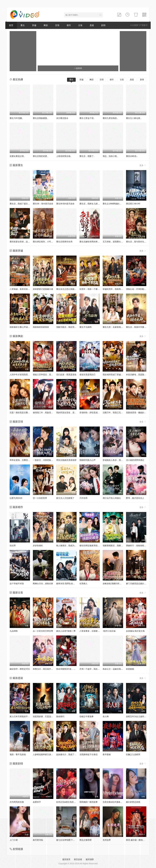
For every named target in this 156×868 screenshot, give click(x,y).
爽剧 (46, 25)
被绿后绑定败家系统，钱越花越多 (95, 546)
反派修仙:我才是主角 (135, 631)
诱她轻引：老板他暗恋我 (137, 546)
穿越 (34, 25)
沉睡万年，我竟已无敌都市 (115, 413)
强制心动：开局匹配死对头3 (139, 289)
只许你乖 (83, 498)
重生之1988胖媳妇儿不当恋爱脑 (117, 204)
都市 (69, 25)
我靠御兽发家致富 (41, 327)
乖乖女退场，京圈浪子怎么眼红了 (25, 460)
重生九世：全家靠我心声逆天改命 (118, 327)
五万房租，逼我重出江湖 (114, 242)
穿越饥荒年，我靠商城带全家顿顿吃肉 (120, 289)
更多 (143, 165)
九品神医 (14, 631)
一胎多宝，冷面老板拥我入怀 (46, 460)
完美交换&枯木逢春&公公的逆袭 (117, 802)
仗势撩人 (83, 584)
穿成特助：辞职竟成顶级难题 (93, 413)
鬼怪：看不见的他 (18, 754)
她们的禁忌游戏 (133, 802)
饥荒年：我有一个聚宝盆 (91, 289)
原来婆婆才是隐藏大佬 (43, 289)
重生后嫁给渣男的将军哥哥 (92, 242)
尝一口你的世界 (40, 498)
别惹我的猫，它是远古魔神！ (46, 716)
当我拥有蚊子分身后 (89, 754)
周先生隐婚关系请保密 (66, 460)
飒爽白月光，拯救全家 (43, 584)
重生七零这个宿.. (87, 118)
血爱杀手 (37, 802)
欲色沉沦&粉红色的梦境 (67, 802)
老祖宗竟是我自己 (88, 375)
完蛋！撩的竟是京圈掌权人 (22, 413)
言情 (57, 25)
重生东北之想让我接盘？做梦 (69, 289)
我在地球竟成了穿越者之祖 (115, 375)
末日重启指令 (62, 118)
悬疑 (92, 25)
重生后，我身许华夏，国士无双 (140, 327)
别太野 (13, 546)
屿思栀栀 (130, 669)
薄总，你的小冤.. (110, 156)
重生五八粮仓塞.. (134, 118)
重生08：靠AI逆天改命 (43, 204)
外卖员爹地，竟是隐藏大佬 (138, 375)
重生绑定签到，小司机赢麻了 (46, 242)
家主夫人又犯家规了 (65, 498)
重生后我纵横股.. (41, 118)
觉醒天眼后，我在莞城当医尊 (69, 327)
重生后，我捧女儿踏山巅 (91, 204)
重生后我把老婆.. (41, 156)
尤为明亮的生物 (17, 802)
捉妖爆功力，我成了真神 (67, 754)
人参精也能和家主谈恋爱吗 (45, 754)
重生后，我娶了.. (87, 156)
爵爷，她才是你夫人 (135, 498)
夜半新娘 (107, 754)
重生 (23, 25)
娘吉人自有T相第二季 (66, 631)
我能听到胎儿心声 (88, 460)
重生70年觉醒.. (16, 118)
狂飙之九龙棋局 (133, 754)
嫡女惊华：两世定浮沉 (20, 669)
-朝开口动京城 (109, 631)
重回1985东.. (132, 156)
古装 (80, 25)
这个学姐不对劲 (17, 584)
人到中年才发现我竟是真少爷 (23, 375)
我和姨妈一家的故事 (89, 802)
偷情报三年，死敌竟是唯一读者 (47, 413)
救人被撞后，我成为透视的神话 (70, 546)
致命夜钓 (60, 716)
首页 (11, 25)
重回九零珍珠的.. (110, 118)
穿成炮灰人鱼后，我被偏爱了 (116, 460)
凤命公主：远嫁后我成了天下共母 (118, 669)
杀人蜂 (106, 716)
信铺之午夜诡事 (87, 716)
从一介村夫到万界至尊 (43, 631)
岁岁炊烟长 (38, 546)
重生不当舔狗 (85, 327)
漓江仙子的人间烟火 (112, 498)
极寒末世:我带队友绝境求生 (69, 584)
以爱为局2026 (16, 498)
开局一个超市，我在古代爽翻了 (94, 669)
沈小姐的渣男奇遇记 (135, 460)
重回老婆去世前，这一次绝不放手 (25, 242)
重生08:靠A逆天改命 (65, 204)
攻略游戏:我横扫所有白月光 (115, 584)
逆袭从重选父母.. (17, 156)
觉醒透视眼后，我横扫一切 (115, 546)
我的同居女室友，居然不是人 (69, 413)
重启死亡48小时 (133, 204)
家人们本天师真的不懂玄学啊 (23, 716)
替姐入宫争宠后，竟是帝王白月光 (48, 375)
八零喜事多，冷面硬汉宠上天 (93, 631)
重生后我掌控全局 (64, 242)
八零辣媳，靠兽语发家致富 (22, 289)
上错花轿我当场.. (64, 156)
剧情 (103, 25)
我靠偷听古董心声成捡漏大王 (23, 327)
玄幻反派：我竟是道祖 (66, 375)
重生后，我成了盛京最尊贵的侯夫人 (26, 204)
